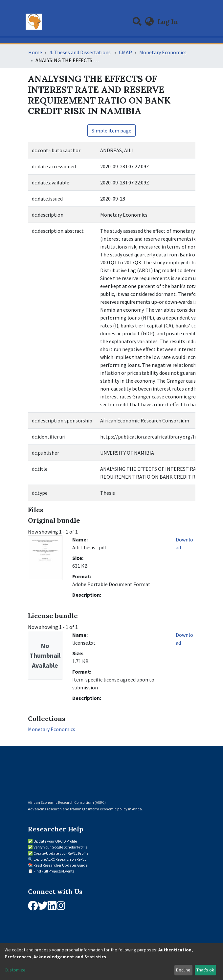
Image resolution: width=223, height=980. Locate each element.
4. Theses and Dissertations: (80, 52)
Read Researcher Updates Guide (60, 865)
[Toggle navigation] (191, 22)
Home (35, 52)
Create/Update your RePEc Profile (61, 853)
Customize (15, 970)
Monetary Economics (163, 52)
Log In (168, 22)
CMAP (125, 52)
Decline (183, 970)
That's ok (205, 970)
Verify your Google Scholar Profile (60, 847)
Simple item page (111, 131)
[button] (149, 22)
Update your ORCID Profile (55, 841)
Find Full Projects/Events (54, 871)
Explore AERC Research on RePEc (60, 859)
